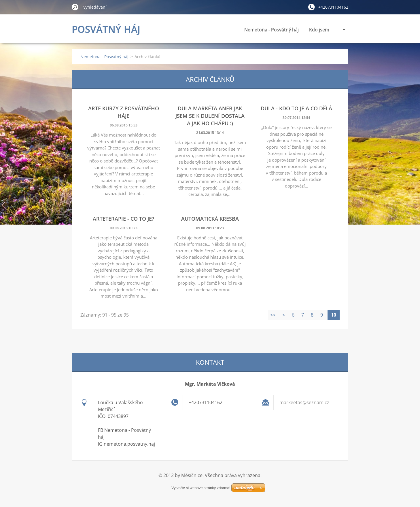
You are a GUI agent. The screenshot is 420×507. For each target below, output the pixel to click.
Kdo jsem (267, 30)
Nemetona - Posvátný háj (219, 30)
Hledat (75, 7)
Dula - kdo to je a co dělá (296, 108)
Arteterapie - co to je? (123, 219)
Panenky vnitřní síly (308, 30)
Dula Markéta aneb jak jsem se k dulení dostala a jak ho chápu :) (210, 116)
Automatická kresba (210, 219)
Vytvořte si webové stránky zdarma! (201, 481)
